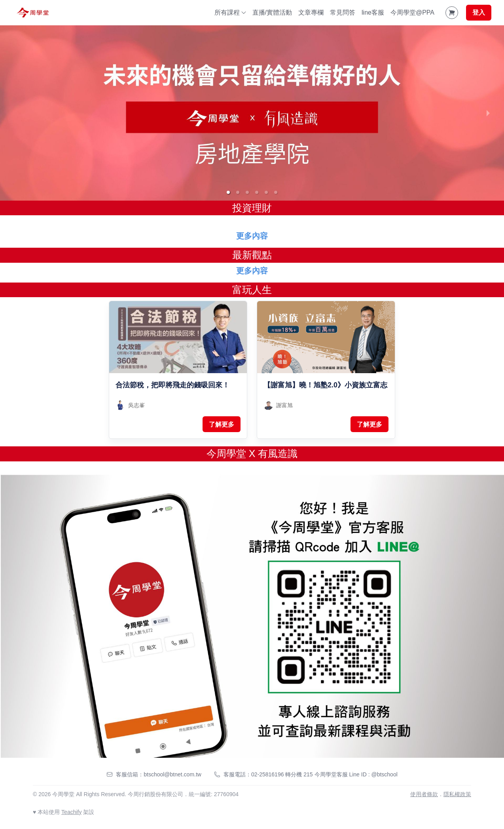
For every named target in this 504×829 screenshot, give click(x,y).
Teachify (71, 812)
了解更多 (222, 424)
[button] (228, 192)
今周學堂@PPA (412, 12)
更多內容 (252, 236)
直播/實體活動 (272, 12)
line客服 (373, 12)
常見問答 (343, 12)
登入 (479, 12)
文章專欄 (311, 12)
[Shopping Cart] (452, 13)
